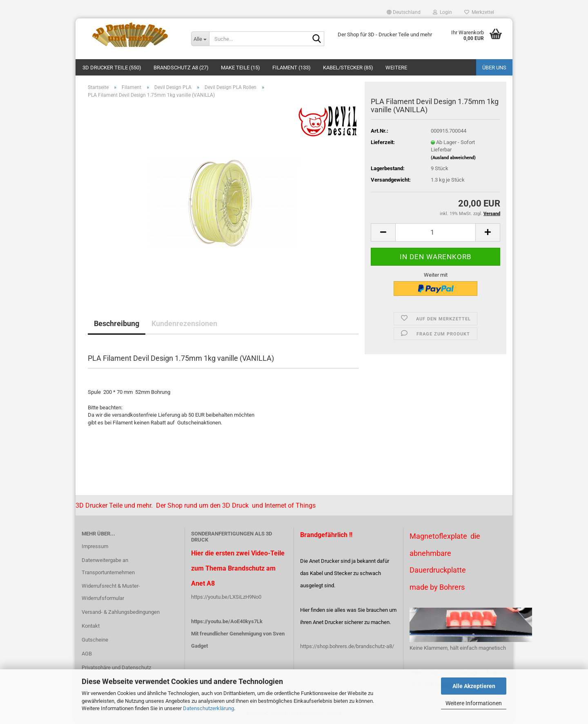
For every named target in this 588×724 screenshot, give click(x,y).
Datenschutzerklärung (208, 708)
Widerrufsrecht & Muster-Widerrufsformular (111, 592)
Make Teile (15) (241, 68)
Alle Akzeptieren (474, 686)
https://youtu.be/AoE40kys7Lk (227, 621)
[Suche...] (200, 39)
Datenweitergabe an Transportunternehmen (108, 566)
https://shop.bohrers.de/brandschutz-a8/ (347, 646)
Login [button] (442, 12)
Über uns (494, 68)
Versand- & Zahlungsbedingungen (121, 612)
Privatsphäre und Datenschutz (116, 667)
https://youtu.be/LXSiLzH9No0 (226, 597)
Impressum (95, 546)
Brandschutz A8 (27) (181, 68)
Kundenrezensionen (184, 323)
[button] (404, 12)
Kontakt (91, 626)
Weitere (396, 68)
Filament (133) (292, 68)
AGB (87, 654)
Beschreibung (117, 323)
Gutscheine (95, 640)
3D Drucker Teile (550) (112, 68)
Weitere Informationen (474, 703)
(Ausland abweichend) (453, 158)
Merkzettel (479, 12)
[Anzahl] (435, 232)
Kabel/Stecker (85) (348, 68)
